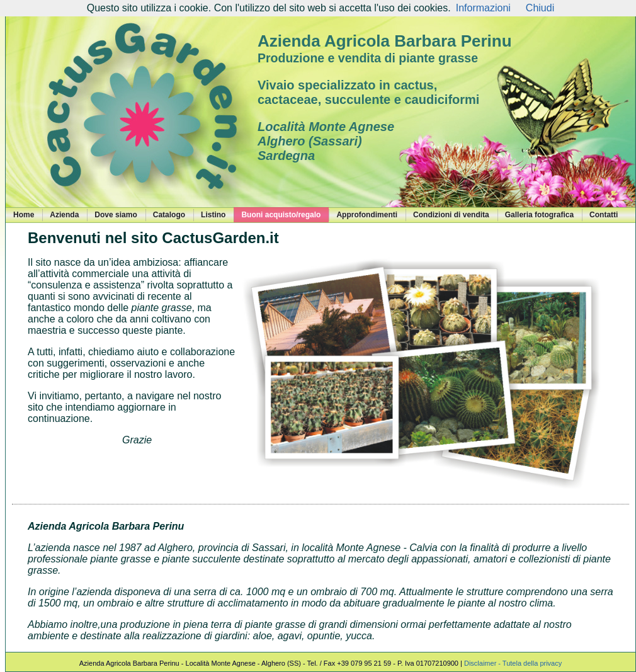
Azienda (64, 215)
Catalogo (169, 215)
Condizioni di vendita (451, 215)
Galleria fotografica (539, 215)
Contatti (604, 215)
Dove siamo (116, 215)
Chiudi (540, 8)
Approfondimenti (367, 215)
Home (24, 215)
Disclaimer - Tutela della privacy (513, 663)
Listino (213, 215)
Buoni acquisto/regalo (281, 215)
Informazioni (483, 8)
